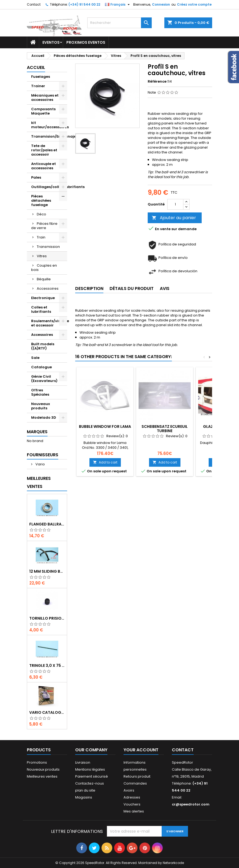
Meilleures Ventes (39, 482)
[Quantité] (175, 204)
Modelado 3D (44, 418)
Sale (35, 358)
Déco (41, 214)
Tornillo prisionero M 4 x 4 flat (47, 618)
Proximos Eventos (86, 42)
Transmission (48, 247)
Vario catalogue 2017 (47, 712)
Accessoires (48, 288)
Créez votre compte (194, 4)
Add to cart (105, 462)
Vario (40, 464)
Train (41, 237)
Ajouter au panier (174, 218)
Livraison (83, 762)
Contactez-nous (90, 783)
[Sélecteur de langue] (118, 5)
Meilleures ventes (42, 776)
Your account (141, 750)
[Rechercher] (119, 23)
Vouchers (132, 804)
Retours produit (137, 776)
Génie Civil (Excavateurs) (44, 379)
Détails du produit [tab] (132, 288)
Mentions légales (90, 769)
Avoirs (129, 790)
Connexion (161, 4)
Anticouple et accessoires (44, 166)
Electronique (43, 298)
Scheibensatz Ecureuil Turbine (165, 429)
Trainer (38, 86)
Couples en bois (44, 268)
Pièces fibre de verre (44, 226)
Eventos (51, 42)
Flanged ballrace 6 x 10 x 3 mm (47, 524)
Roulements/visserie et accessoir (49, 323)
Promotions (37, 762)
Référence (157, 82)
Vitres (42, 256)
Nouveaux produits (41, 406)
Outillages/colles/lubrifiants (49, 187)
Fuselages (41, 77)
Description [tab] (89, 288)
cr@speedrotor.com (191, 804)
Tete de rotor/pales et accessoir (44, 150)
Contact (34, 4)
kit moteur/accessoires (49, 125)
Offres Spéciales (40, 392)
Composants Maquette (43, 111)
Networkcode (173, 863)
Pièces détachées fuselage (41, 201)
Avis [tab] (165, 288)
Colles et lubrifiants (41, 309)
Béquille (44, 279)
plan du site (85, 790)
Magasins (84, 797)
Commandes (135, 783)
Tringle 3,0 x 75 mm (47, 665)
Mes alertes (134, 811)
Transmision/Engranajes (49, 136)
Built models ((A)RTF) (43, 346)
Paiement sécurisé (92, 776)
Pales (36, 177)
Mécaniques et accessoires (45, 98)
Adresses (132, 797)
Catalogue (41, 367)
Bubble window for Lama (105, 426)
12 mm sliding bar (47, 571)
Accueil (36, 67)
